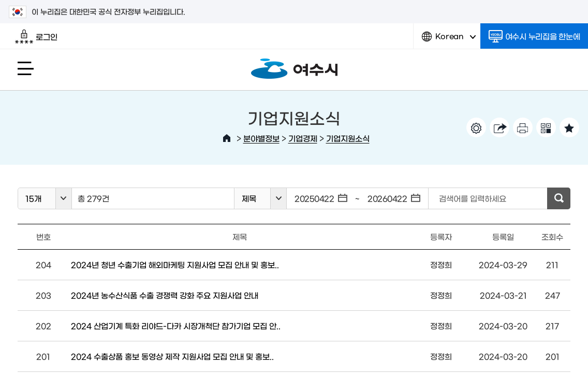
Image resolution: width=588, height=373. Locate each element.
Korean (449, 40)
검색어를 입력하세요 (473, 198)
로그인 (36, 37)
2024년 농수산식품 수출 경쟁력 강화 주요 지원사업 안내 (165, 295)
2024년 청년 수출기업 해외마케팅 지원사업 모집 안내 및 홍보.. (175, 264)
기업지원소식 (348, 138)
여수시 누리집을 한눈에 (534, 36)
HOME (227, 138)
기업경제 (303, 138)
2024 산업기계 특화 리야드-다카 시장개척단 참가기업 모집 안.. (176, 326)
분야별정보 (261, 138)
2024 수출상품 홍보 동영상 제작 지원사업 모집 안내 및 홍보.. (172, 356)
